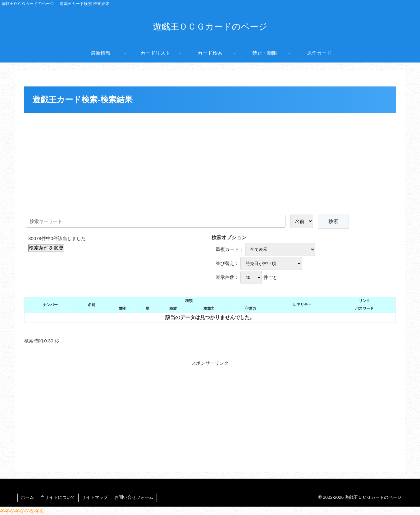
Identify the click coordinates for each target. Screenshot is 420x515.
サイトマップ (95, 497)
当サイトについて (58, 497)
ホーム (27, 497)
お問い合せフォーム (134, 497)
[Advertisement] (210, 161)
